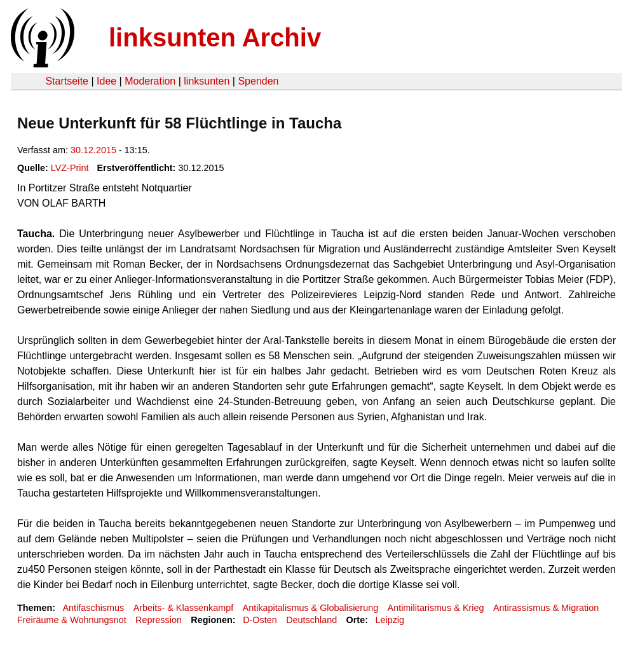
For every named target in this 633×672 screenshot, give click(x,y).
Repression (159, 620)
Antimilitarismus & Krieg (436, 608)
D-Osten (260, 620)
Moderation (150, 81)
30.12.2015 (93, 150)
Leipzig (390, 620)
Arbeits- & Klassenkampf (184, 608)
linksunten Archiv (215, 38)
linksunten (207, 81)
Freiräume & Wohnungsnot (72, 620)
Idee (106, 81)
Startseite (67, 81)
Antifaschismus (93, 608)
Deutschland (311, 620)
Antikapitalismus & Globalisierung (311, 608)
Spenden (258, 81)
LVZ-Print (70, 168)
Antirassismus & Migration (546, 608)
